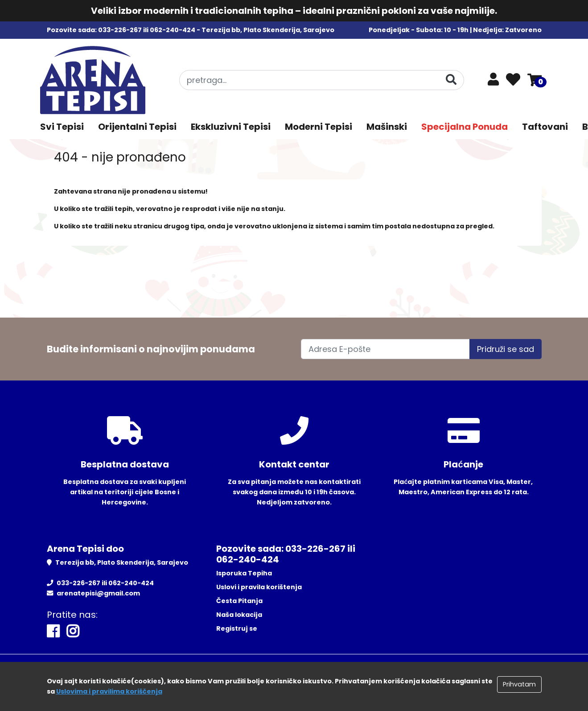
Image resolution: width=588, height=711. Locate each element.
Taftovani (545, 127)
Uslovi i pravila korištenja (259, 587)
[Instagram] (73, 631)
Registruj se (237, 628)
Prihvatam (519, 684)
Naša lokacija (239, 615)
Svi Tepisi (62, 127)
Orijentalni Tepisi (137, 127)
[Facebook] (53, 631)
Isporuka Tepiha (244, 573)
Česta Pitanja (239, 601)
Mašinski (387, 127)
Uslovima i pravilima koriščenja (109, 691)
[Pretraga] (451, 80)
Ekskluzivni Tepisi (231, 127)
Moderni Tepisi (319, 127)
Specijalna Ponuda (465, 127)
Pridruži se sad (506, 349)
